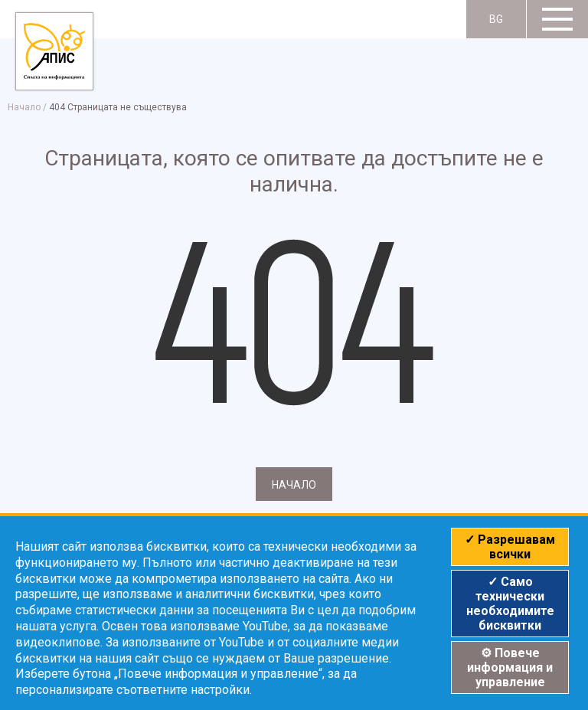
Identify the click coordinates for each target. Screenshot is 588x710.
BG (496, 19)
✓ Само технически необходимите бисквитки (510, 604)
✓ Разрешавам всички (510, 547)
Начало (24, 107)
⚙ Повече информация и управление (510, 667)
